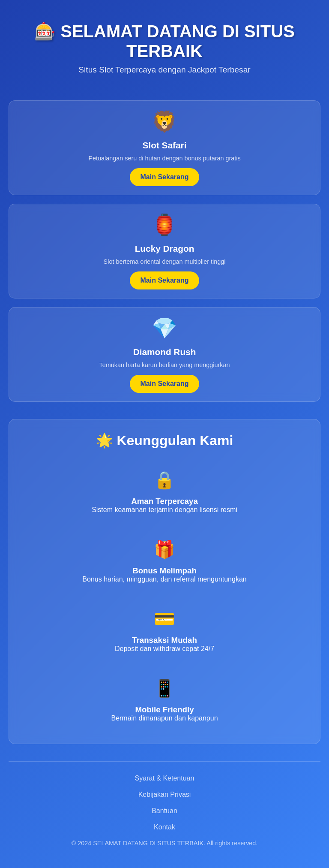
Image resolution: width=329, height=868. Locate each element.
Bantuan (164, 811)
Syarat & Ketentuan (165, 778)
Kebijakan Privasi (165, 794)
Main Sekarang (165, 177)
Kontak (164, 827)
